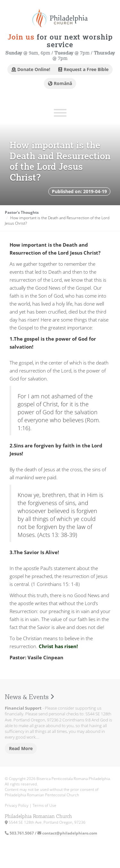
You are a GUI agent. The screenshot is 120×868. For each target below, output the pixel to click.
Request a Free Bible (83, 69)
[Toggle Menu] (60, 113)
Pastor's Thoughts (22, 212)
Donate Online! (31, 69)
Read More (21, 748)
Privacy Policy (17, 805)
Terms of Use (44, 805)
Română (60, 83)
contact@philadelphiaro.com (67, 833)
